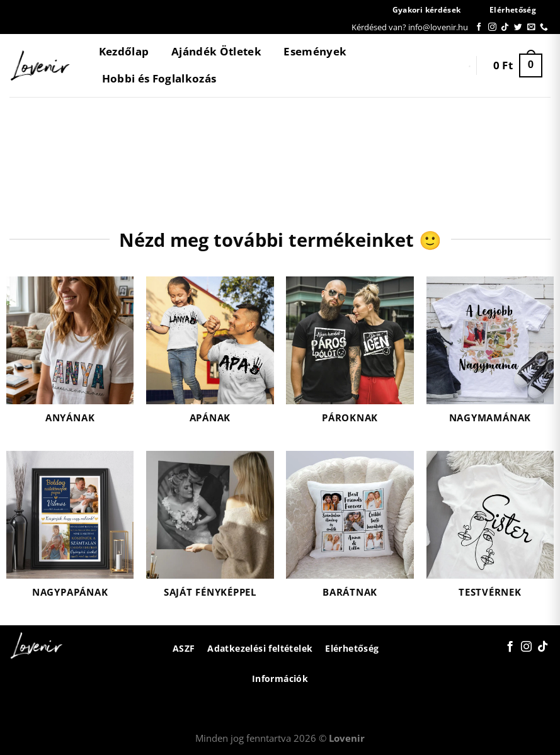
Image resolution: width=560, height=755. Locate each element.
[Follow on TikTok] (505, 27)
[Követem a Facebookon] (479, 27)
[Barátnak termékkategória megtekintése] (350, 532)
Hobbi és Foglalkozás (159, 78)
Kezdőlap (124, 51)
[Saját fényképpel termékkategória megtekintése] (210, 532)
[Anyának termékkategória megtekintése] (70, 358)
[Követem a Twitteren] (518, 27)
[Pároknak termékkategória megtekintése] (350, 358)
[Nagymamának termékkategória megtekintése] (490, 358)
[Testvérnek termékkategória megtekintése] (490, 532)
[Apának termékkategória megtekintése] (210, 358)
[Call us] (544, 27)
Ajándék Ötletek (216, 51)
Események (315, 51)
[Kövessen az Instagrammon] (492, 27)
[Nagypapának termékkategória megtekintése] (70, 532)
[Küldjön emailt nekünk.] (531, 27)
